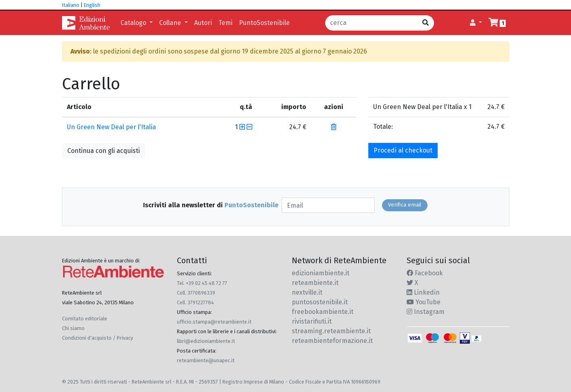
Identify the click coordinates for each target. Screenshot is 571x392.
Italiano (71, 5)
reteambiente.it (315, 283)
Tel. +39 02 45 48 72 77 (202, 283)
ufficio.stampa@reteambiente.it (214, 322)
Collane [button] (171, 23)
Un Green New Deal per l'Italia (111, 127)
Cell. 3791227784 (195, 302)
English (92, 5)
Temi (225, 23)
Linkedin (423, 292)
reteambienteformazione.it (332, 341)
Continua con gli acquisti (104, 151)
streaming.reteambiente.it (331, 331)
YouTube (424, 302)
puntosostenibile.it (320, 302)
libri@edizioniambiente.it (206, 341)
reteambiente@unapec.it (206, 360)
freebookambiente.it (323, 312)
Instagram (426, 312)
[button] (476, 23)
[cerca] (371, 23)
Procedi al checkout (403, 150)
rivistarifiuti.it (312, 321)
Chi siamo (73, 328)
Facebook (425, 273)
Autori (203, 23)
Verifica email (405, 205)
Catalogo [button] (134, 23)
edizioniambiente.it (321, 273)
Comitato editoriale (85, 319)
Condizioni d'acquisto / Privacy (98, 338)
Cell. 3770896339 (196, 293)
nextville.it (307, 292)
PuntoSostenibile (264, 23)
